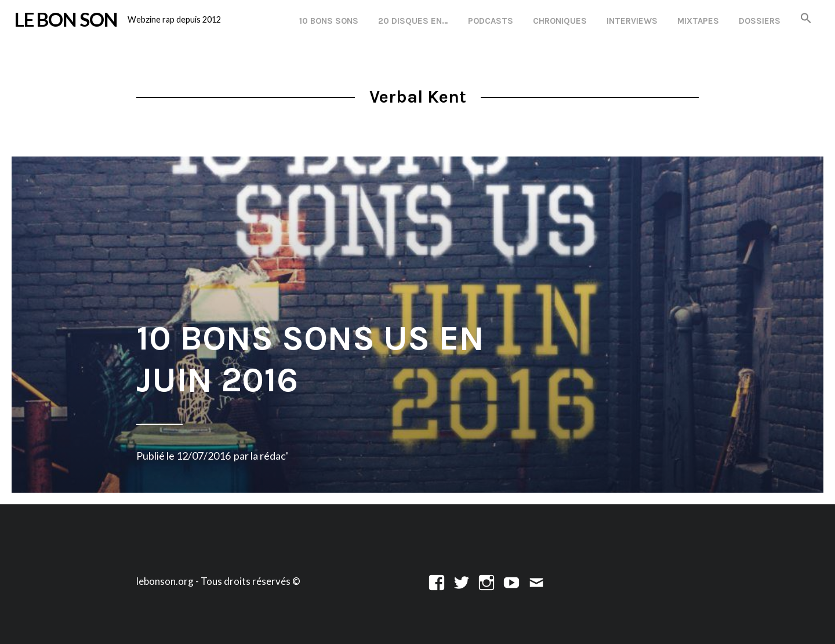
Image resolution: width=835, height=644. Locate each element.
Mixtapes (698, 21)
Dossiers (760, 21)
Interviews (632, 21)
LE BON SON (66, 19)
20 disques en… (413, 21)
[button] (806, 19)
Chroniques (560, 21)
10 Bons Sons (329, 21)
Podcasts (491, 21)
